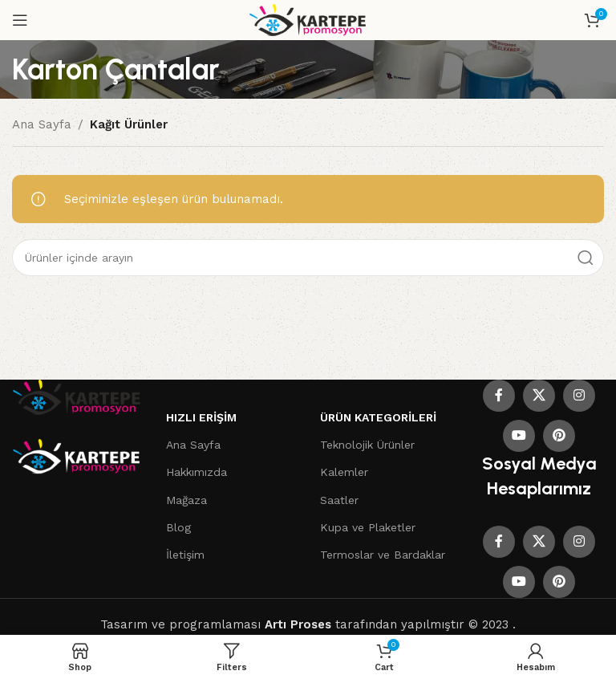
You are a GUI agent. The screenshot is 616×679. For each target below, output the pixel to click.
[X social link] (539, 396)
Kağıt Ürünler (129, 124)
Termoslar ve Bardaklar (383, 555)
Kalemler (344, 472)
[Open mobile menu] (20, 20)
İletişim (185, 555)
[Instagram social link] (579, 396)
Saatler (339, 500)
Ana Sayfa (42, 124)
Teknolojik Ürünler (367, 445)
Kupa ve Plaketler (368, 527)
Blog (178, 527)
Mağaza (186, 500)
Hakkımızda (197, 472)
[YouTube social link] (519, 436)
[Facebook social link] (499, 396)
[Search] (308, 258)
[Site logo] (308, 19)
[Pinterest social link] (559, 436)
